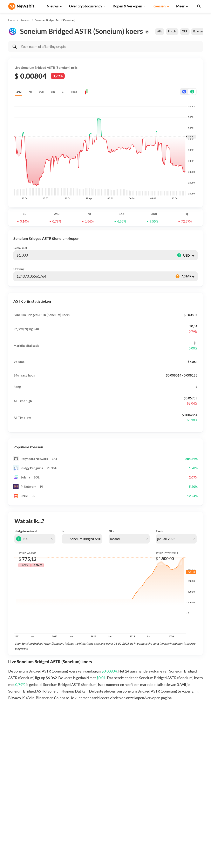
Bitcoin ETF (104, 833)
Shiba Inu (146, 803)
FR (17, 802)
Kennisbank (104, 798)
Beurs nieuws (61, 776)
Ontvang (19, 269)
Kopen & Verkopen (127, 6)
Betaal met (20, 248)
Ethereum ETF (106, 840)
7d (30, 92)
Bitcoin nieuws (62, 755)
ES (23, 802)
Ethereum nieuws (64, 762)
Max (74, 92)
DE (10, 802)
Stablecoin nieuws (64, 810)
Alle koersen (148, 755)
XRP (185, 31)
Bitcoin (172, 31)
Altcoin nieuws (62, 796)
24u (19, 92)
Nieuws (53, 6)
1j (63, 92)
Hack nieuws (61, 831)
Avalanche (147, 824)
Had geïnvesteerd (26, 531)
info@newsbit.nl (19, 766)
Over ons (190, 804)
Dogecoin (146, 789)
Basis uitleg (104, 804)
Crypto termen (106, 791)
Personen (102, 784)
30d (41, 92)
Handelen (103, 811)
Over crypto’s (105, 777)
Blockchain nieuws (65, 803)
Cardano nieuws (63, 782)
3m (53, 92)
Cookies (189, 832)
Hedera (145, 838)
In (63, 531)
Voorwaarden (193, 825)
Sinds (159, 531)
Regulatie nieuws (64, 817)
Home (12, 20)
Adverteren (192, 755)
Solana (144, 796)
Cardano (146, 782)
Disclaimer (191, 818)
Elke (111, 531)
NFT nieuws (60, 824)
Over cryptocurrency (86, 6)
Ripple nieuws (62, 769)
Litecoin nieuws (63, 789)
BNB (143, 831)
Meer (180, 6)
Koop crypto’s (105, 755)
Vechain (145, 817)
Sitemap (81, 861)
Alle (160, 31)
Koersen (159, 6)
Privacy (189, 811)
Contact (189, 798)
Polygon (145, 810)
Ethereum (199, 31)
